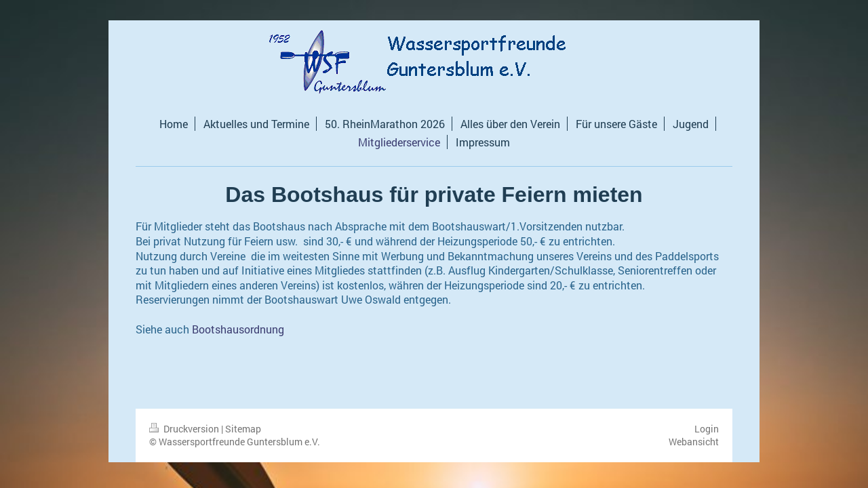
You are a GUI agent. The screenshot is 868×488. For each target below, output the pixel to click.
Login (707, 429)
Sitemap (243, 429)
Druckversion (185, 429)
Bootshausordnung (238, 329)
